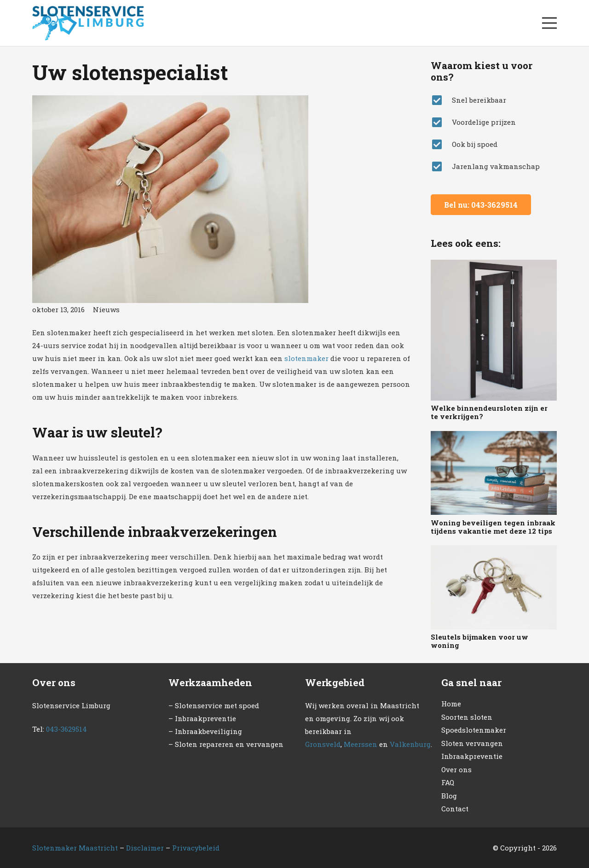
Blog (449, 796)
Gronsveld (323, 744)
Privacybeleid (196, 848)
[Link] (88, 23)
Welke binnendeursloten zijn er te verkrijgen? (489, 412)
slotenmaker (306, 358)
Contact (455, 809)
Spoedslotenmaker (474, 730)
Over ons (456, 769)
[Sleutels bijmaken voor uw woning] (494, 587)
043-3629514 (66, 729)
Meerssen (361, 744)
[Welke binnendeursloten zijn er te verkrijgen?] (494, 330)
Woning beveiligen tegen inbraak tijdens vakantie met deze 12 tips (493, 527)
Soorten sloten (467, 717)
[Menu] (549, 23)
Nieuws (106, 309)
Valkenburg (410, 744)
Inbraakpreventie (472, 756)
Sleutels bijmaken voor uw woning (479, 641)
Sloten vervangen (472, 743)
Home (451, 704)
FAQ (448, 782)
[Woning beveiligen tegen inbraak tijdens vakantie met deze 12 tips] (494, 473)
